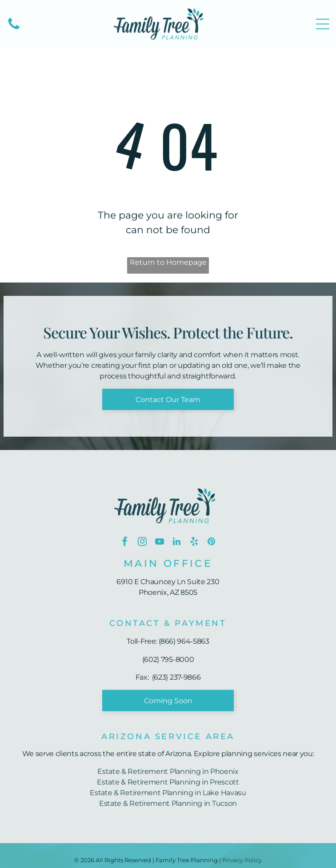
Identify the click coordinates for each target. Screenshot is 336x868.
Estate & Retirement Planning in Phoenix (168, 771)
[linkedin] (177, 543)
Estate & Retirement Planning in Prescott (168, 782)
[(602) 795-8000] (14, 29)
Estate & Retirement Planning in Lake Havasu (168, 793)
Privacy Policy (242, 860)
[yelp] (194, 543)
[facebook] (125, 543)
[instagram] (142, 543)
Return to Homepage (168, 262)
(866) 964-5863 (184, 641)
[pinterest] (212, 543)
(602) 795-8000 (168, 659)
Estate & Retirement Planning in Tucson (168, 803)
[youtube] (160, 543)
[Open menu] (323, 24)
